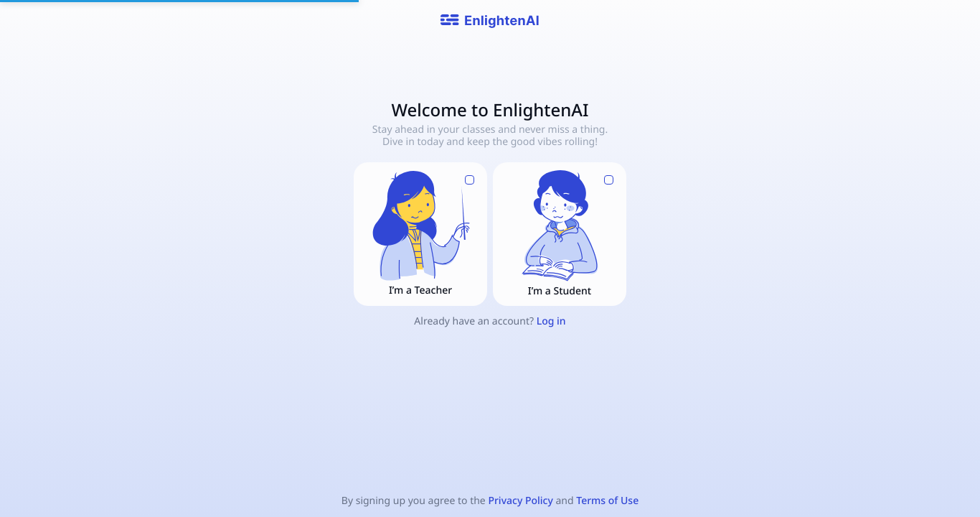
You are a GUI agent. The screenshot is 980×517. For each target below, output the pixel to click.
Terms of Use (607, 501)
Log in (551, 321)
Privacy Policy (520, 501)
